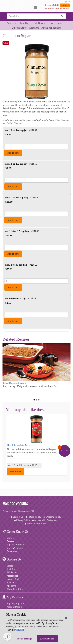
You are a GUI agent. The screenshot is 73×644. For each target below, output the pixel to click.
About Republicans (51, 28)
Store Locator (15, 548)
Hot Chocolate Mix (18, 445)
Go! (62, 16)
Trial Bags (25, 23)
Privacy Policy (23, 520)
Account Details (14, 607)
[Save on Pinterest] (6, 43)
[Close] (66, 618)
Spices (10, 566)
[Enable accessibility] (7, 637)
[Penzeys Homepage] (2, 8)
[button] (6, 372)
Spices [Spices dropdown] (12, 23)
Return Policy (34, 517)
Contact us (18, 517)
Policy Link (19, 630)
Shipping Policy (53, 517)
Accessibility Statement (46, 520)
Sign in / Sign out (15, 603)
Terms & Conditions (37, 524)
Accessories (12, 576)
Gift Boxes (12, 572)
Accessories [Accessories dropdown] (58, 23)
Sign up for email (15, 545)
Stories (10, 538)
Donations (12, 551)
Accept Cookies (47, 639)
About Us (34, 28)
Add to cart (13, 153)
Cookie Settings (24, 639)
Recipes (10, 582)
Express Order (19, 28)
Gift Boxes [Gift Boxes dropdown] (40, 23)
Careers (10, 541)
